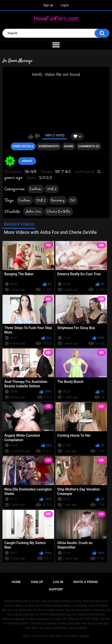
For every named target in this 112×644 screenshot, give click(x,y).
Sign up (48, 5)
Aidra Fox (33, 211)
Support (56, 589)
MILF (52, 189)
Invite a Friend (86, 582)
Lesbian (36, 189)
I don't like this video (37, 136)
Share (69, 146)
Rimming (58, 200)
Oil (73, 200)
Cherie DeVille (58, 211)
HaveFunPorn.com (43, 636)
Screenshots (49, 146)
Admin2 (27, 161)
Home (16, 582)
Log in (65, 5)
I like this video (31, 136)
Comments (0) (89, 146)
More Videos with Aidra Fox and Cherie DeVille (50, 232)
